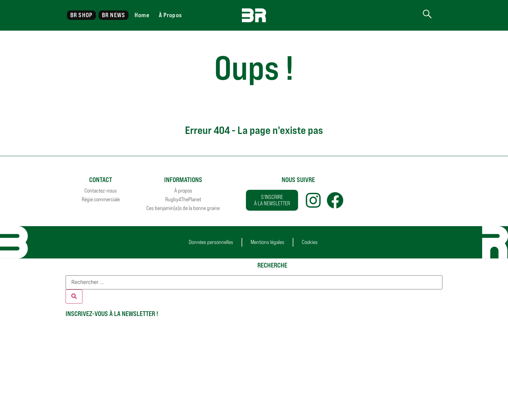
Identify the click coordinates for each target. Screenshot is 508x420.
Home (142, 15)
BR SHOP (81, 15)
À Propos (170, 15)
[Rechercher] (74, 296)
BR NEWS (114, 15)
